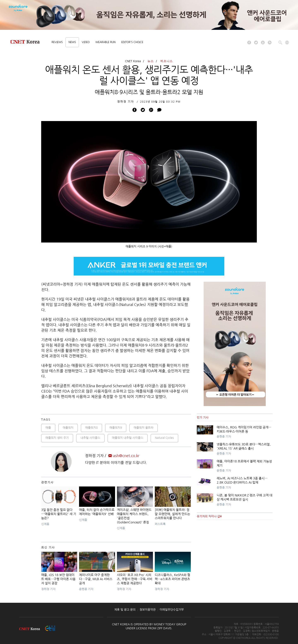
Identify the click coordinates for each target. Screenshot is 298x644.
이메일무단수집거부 (172, 610)
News (72, 42)
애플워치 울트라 (144, 428)
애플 (48, 428)
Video (86, 42)
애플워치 (68, 428)
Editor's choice (132, 42)
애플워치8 (91, 428)
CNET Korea (133, 61)
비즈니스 (167, 61)
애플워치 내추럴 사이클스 (128, 438)
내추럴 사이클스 (90, 438)
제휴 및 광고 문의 (125, 610)
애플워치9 (116, 428)
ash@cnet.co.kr (124, 456)
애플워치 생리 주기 (57, 438)
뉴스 (151, 61)
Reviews (57, 42)
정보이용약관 (148, 610)
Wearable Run (105, 42)
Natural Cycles (164, 438)
